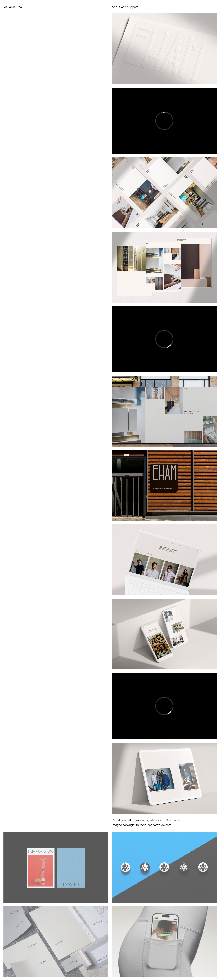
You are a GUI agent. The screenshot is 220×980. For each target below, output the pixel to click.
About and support (125, 7)
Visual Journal (13, 7)
